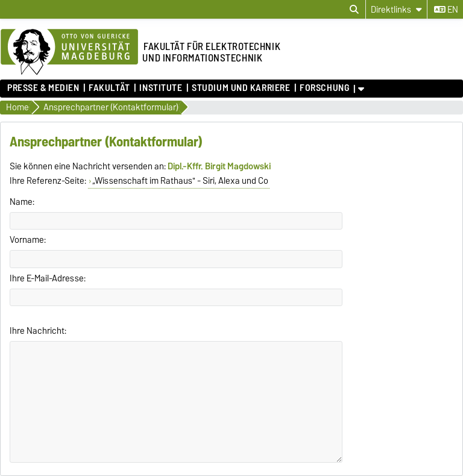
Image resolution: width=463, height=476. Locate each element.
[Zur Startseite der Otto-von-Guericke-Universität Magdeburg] (69, 52)
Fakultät (109, 88)
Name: (22, 202)
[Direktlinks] (396, 9)
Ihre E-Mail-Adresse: (48, 278)
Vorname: (28, 240)
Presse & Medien (43, 88)
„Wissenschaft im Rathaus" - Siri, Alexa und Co (180, 181)
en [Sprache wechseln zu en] (446, 10)
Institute (161, 88)
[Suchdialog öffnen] (354, 10)
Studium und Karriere (241, 88)
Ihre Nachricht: (38, 331)
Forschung (324, 88)
